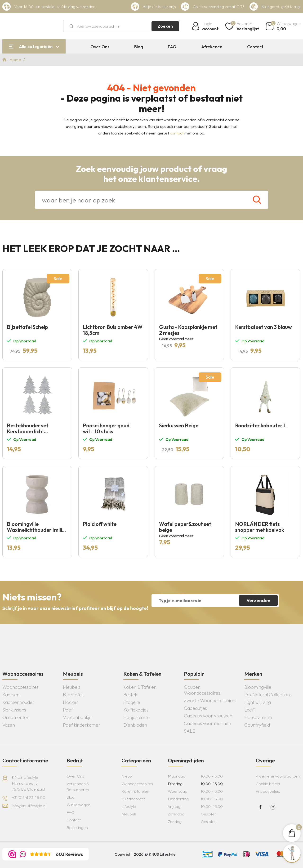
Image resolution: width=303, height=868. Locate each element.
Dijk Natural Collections (268, 695)
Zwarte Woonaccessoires (210, 700)
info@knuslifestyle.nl (29, 806)
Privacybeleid (268, 791)
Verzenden (258, 600)
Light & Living (258, 702)
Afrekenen (212, 47)
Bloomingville (258, 687)
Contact (255, 47)
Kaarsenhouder (18, 702)
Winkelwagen (78, 805)
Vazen (9, 725)
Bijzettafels (74, 695)
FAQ (172, 47)
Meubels (72, 687)
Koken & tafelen (135, 791)
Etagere (132, 702)
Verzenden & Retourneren (78, 787)
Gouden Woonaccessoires (202, 690)
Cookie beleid (268, 784)
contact (177, 133)
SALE (190, 731)
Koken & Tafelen (140, 687)
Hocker (71, 702)
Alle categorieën (36, 47)
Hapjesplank (136, 717)
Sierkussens (14, 710)
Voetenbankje (77, 717)
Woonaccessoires (20, 687)
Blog (139, 47)
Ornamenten (16, 717)
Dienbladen (135, 725)
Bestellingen (77, 827)
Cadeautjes (195, 708)
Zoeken (165, 26)
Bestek (130, 695)
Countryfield (257, 725)
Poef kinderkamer (82, 725)
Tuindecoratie (134, 799)
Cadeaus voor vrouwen (208, 716)
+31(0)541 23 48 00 (29, 797)
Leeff (250, 710)
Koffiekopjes (136, 710)
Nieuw (127, 776)
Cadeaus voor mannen (207, 723)
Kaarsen (11, 695)
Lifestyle (129, 806)
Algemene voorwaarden (278, 776)
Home (16, 60)
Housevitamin (258, 717)
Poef (68, 710)
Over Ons (100, 47)
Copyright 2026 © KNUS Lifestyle (145, 854)
